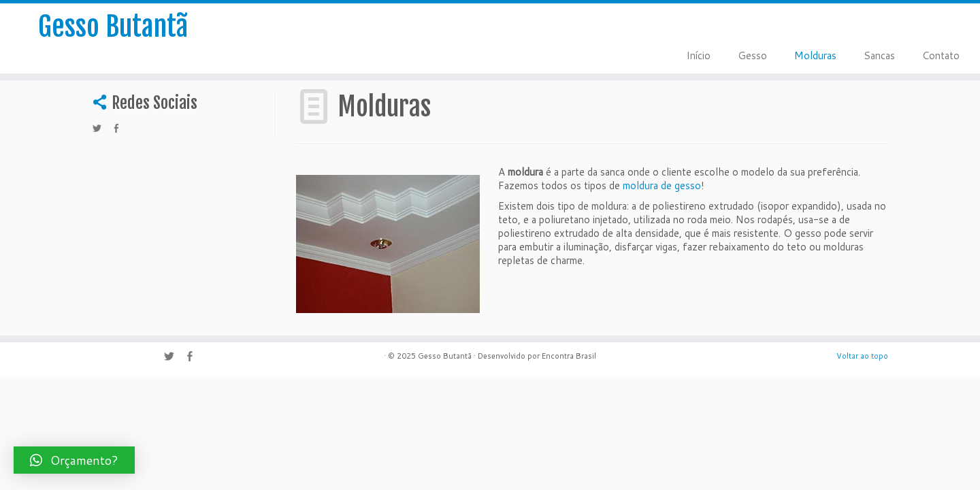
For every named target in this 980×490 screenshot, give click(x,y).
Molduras (815, 55)
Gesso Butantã (113, 27)
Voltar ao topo (862, 356)
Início (698, 55)
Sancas (879, 55)
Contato (941, 55)
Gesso (752, 55)
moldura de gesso (662, 185)
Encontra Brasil (569, 356)
